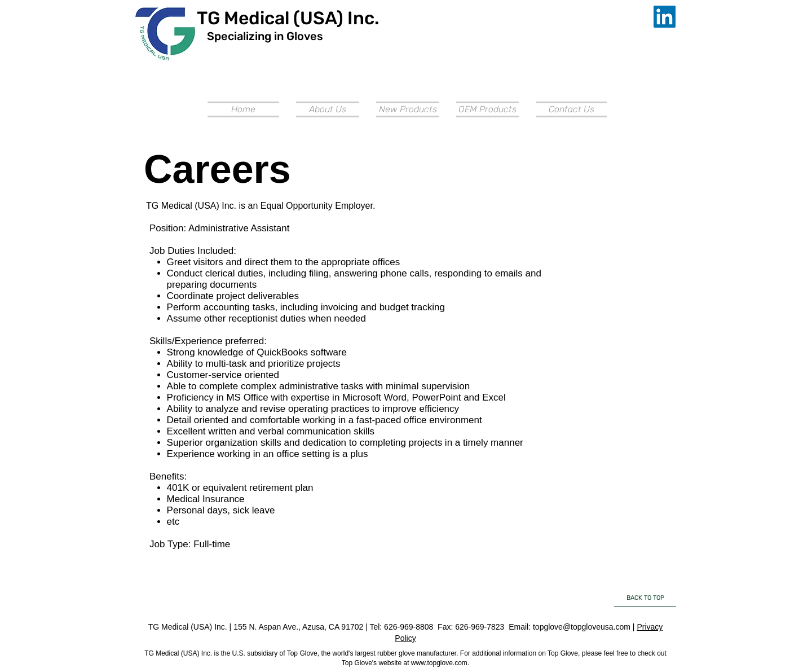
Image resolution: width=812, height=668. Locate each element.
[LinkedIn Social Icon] (665, 17)
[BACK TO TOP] (645, 598)
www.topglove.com (439, 663)
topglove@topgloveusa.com (582, 627)
